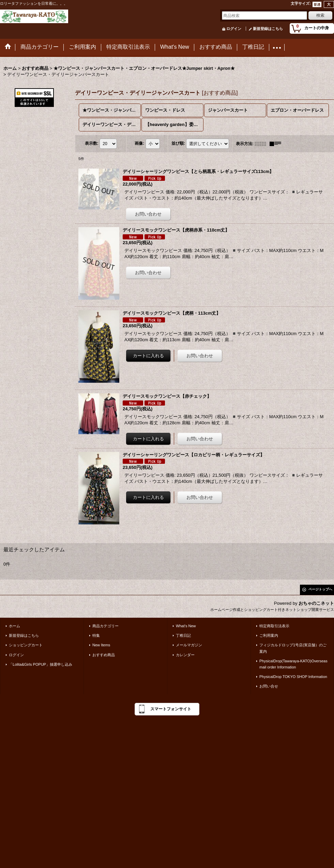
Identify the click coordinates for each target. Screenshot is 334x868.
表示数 (92, 143)
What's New (186, 626)
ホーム (14, 626)
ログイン (234, 29)
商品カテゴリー (105, 626)
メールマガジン (189, 645)
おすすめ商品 (104, 655)
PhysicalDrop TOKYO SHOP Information (293, 677)
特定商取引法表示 (274, 626)
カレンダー (185, 655)
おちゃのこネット (316, 603)
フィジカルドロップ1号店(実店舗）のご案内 (293, 648)
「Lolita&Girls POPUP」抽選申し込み (41, 664)
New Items (101, 645)
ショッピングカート (26, 645)
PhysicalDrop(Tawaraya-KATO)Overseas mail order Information (293, 664)
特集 (96, 635)
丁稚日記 (183, 635)
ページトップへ (320, 589)
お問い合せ (269, 686)
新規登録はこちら (268, 29)
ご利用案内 (269, 635)
